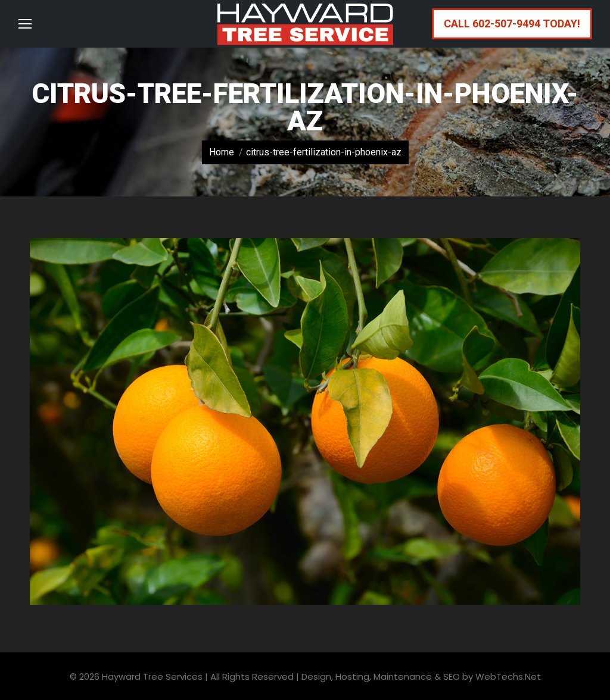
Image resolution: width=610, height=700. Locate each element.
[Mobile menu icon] (25, 24)
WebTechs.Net (508, 676)
